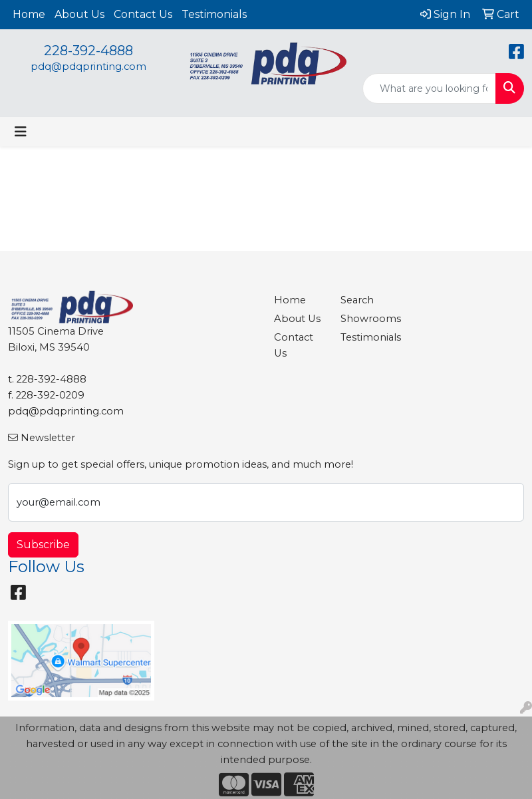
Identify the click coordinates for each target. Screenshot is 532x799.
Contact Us (143, 14)
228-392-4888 (88, 51)
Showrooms (366, 319)
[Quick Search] (429, 88)
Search (357, 300)
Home (29, 14)
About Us (79, 14)
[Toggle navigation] (21, 132)
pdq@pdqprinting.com (88, 67)
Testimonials (214, 14)
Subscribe (43, 545)
